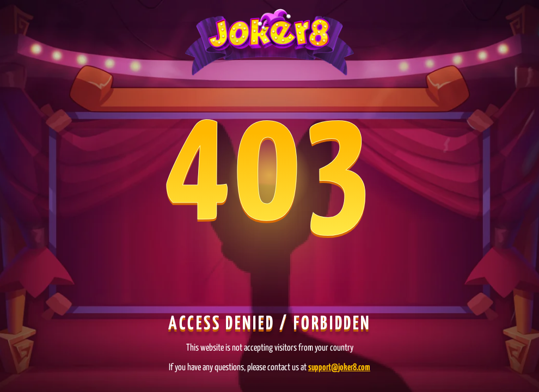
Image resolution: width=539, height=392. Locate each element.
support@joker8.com (339, 368)
